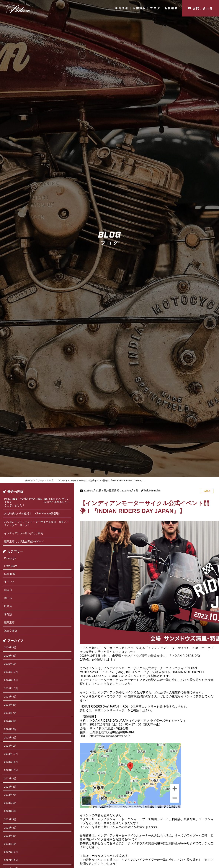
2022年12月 (11, 852)
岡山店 (8, 598)
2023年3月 (10, 828)
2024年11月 (11, 680)
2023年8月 (10, 787)
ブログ (155, 8)
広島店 (207, 491)
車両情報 (122, 8)
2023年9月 (10, 778)
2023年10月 (11, 770)
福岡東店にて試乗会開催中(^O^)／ (24, 541)
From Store (11, 566)
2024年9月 (10, 697)
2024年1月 (10, 746)
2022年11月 (11, 860)
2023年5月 (10, 811)
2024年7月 (10, 713)
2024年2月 (10, 738)
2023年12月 (11, 754)
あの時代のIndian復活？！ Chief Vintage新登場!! (32, 513)
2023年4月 (10, 819)
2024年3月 (10, 729)
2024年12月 (11, 672)
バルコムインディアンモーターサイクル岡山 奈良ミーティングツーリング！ (37, 524)
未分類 (8, 614)
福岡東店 (9, 622)
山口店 (8, 590)
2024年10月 (11, 688)
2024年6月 (10, 721)
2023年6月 (10, 803)
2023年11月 (11, 762)
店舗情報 (139, 8)
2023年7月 (10, 795)
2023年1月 (10, 844)
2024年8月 (10, 705)
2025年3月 (10, 656)
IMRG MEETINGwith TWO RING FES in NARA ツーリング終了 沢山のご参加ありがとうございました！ (37, 502)
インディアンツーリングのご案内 (24, 533)
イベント (9, 582)
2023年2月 (10, 836)
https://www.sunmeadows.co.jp (110, 736)
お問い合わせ (203, 8)
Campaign (10, 558)
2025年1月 (10, 664)
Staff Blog (10, 574)
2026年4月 (10, 647)
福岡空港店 (11, 631)
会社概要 (171, 8)
